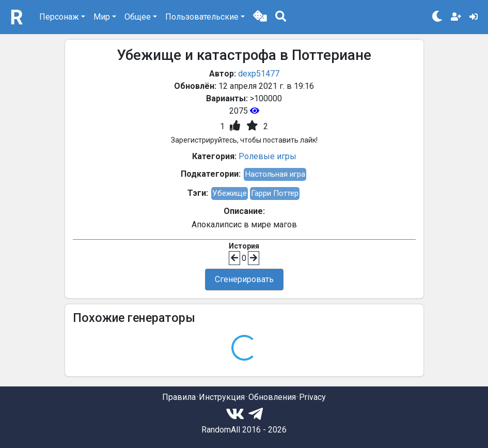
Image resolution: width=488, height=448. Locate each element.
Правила (179, 397)
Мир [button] (102, 17)
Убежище (230, 193)
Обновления (272, 397)
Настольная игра (275, 174)
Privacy (312, 397)
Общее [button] (138, 17)
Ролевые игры (267, 156)
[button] (260, 17)
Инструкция (222, 397)
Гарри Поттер (275, 193)
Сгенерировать (244, 279)
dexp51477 (259, 74)
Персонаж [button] (59, 17)
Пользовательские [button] (202, 17)
